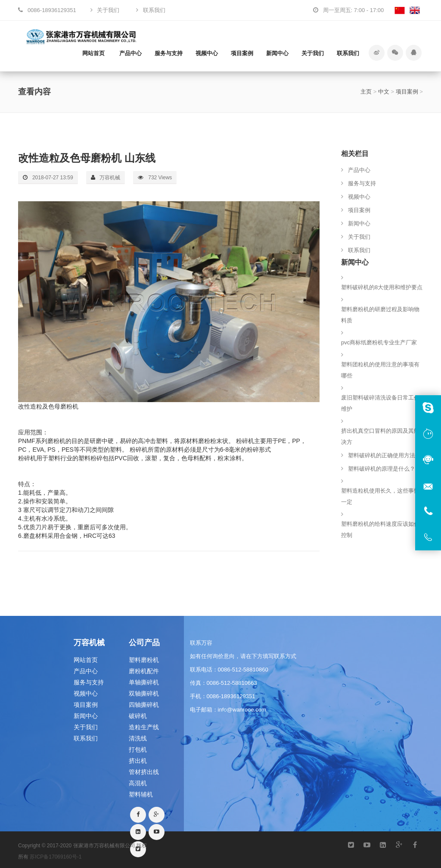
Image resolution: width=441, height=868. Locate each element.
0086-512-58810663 (232, 683)
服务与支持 (169, 53)
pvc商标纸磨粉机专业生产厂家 (379, 342)
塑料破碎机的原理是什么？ (382, 469)
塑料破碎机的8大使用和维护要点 (382, 287)
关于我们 (313, 53)
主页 (366, 92)
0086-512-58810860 (243, 670)
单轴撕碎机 (144, 682)
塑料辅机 (141, 794)
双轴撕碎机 (144, 693)
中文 (384, 92)
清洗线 (138, 738)
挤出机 (138, 761)
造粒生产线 (144, 727)
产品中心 (130, 53)
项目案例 (242, 53)
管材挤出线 (144, 772)
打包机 (138, 749)
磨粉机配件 (144, 671)
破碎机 (138, 716)
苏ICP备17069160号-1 (56, 857)
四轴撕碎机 (144, 705)
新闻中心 (277, 53)
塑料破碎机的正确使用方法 (382, 455)
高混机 (138, 783)
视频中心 (207, 53)
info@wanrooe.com (242, 710)
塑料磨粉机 (144, 660)
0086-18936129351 (231, 696)
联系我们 (348, 53)
